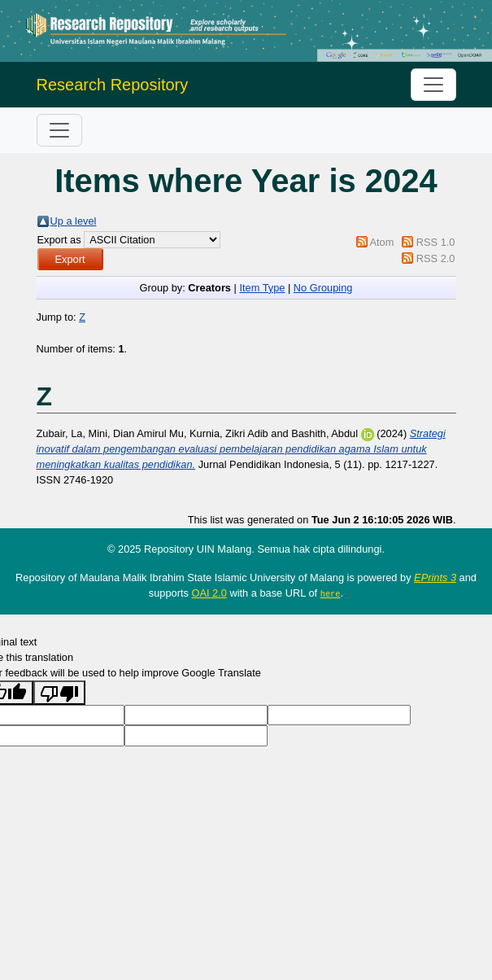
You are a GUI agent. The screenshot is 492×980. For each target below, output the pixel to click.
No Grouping (323, 288)
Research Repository (113, 85)
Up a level (74, 221)
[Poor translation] (59, 693)
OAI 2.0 (209, 593)
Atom (381, 242)
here (331, 593)
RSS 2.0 (436, 258)
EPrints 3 (435, 577)
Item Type (262, 288)
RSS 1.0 (436, 242)
